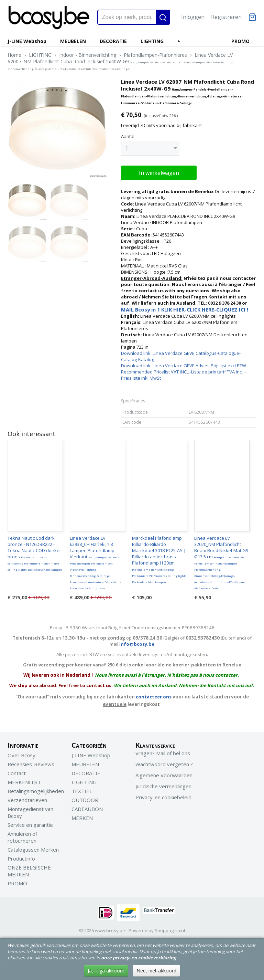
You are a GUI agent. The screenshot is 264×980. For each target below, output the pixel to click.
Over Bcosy (21, 754)
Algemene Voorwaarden (164, 773)
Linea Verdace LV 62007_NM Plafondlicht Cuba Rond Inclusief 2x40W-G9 (120, 61)
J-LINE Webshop (27, 41)
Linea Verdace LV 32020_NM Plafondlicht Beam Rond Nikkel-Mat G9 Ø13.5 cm (221, 561)
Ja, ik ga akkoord (106, 971)
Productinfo (21, 857)
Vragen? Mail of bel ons (163, 751)
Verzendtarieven (27, 798)
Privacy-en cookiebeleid (163, 795)
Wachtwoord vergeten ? (164, 762)
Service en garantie (30, 823)
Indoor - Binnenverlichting (88, 55)
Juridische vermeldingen (163, 784)
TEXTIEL (82, 789)
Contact (17, 771)
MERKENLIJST (24, 780)
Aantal (128, 136)
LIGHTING (152, 41)
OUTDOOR (85, 798)
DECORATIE (113, 41)
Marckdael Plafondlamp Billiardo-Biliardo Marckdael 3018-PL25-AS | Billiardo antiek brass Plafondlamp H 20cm (159, 558)
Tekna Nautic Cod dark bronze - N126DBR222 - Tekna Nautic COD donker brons (35, 551)
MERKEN (82, 816)
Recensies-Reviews (31, 762)
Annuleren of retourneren (22, 835)
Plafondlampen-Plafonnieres (155, 55)
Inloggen (193, 17)
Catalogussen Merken (33, 848)
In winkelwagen (159, 171)
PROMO (240, 41)
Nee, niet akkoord (156, 971)
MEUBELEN (73, 41)
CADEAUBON (87, 807)
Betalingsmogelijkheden (36, 789)
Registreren (226, 17)
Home (14, 55)
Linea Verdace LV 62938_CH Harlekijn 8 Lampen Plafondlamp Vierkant (95, 561)
